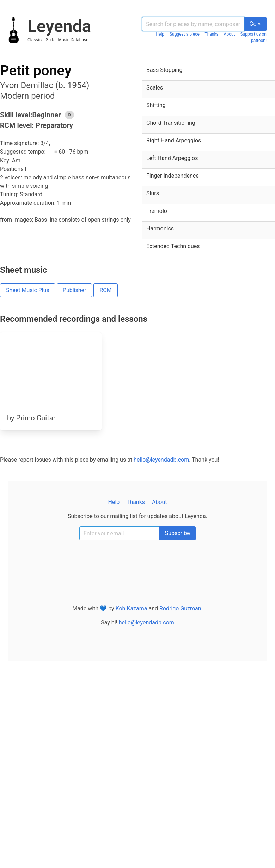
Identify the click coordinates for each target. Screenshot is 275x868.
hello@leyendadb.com (161, 460)
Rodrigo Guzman (180, 608)
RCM (105, 290)
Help (160, 34)
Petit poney (36, 71)
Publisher (75, 290)
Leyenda (59, 26)
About (230, 34)
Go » (255, 24)
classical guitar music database (58, 40)
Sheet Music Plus (28, 290)
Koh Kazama (132, 608)
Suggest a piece (185, 34)
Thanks (211, 34)
